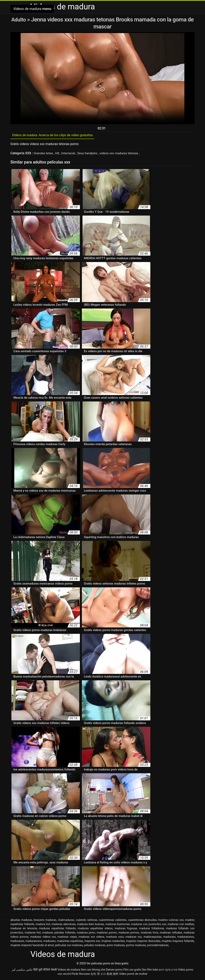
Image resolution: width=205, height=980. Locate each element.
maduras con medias (181, 925)
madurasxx (17, 942)
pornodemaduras (158, 946)
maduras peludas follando (59, 934)
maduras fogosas (126, 929)
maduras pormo (107, 934)
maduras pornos (129, 934)
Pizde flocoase (81, 975)
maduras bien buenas (90, 925)
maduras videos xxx (43, 938)
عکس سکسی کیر (22, 971)
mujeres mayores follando (178, 942)
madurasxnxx (186, 938)
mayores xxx (92, 942)
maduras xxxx (115, 938)
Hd (58, 154)
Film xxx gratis (132, 971)
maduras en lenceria (24, 929)
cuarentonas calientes (113, 921)
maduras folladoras (152, 929)
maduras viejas (67, 938)
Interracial (70, 154)
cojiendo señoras (86, 921)
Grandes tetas (44, 154)
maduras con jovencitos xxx (149, 925)
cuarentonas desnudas (142, 921)
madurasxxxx (34, 942)
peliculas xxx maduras (69, 946)
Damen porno (114, 971)
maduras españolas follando (57, 929)
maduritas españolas (70, 942)
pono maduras (116, 946)
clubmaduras (66, 921)
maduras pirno (86, 934)
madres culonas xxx (171, 921)
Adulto (19, 20)
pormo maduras (136, 946)
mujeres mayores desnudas (143, 942)
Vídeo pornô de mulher (133, 975)
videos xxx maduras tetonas (122, 154)
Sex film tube (150, 971)
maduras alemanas (63, 925)
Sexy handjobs (89, 154)
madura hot (43, 925)
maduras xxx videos (91, 938)
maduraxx (49, 942)
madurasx (169, 938)
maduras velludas (171, 934)
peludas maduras (95, 946)
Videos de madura (69, 971)
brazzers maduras (45, 921)
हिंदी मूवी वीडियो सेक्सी (45, 971)
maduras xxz (134, 938)
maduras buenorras (118, 925)
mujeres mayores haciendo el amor (32, 946)
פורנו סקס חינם (168, 971)
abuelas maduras (21, 921)
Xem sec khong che (93, 971)
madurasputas (153, 938)
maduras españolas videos (95, 929)
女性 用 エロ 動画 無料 (105, 975)
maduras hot (33, 934)
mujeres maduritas (113, 942)
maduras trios (150, 934)
